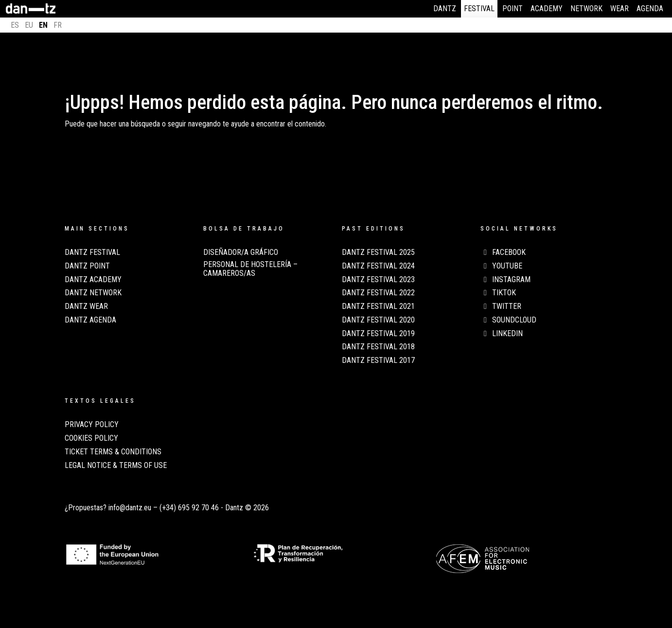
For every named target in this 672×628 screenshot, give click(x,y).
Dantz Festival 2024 (378, 266)
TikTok (498, 293)
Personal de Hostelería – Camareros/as (250, 269)
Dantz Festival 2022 (378, 293)
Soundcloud (508, 320)
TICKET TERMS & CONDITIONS (113, 452)
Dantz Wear (86, 306)
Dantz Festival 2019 (378, 334)
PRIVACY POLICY (92, 425)
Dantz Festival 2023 (378, 280)
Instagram (505, 280)
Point (513, 9)
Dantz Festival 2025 (378, 252)
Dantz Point (87, 266)
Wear (619, 9)
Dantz (445, 9)
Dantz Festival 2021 (378, 306)
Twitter (501, 306)
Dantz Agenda (90, 320)
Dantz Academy (93, 280)
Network (586, 9)
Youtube (501, 266)
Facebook (503, 252)
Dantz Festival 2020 (378, 320)
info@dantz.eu (130, 508)
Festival (479, 9)
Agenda (650, 9)
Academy (547, 9)
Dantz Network (93, 293)
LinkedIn (502, 334)
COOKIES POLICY (91, 438)
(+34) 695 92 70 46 (189, 508)
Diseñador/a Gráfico (241, 252)
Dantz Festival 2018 (378, 347)
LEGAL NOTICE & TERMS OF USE (116, 466)
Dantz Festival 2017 (378, 360)
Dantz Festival (92, 252)
